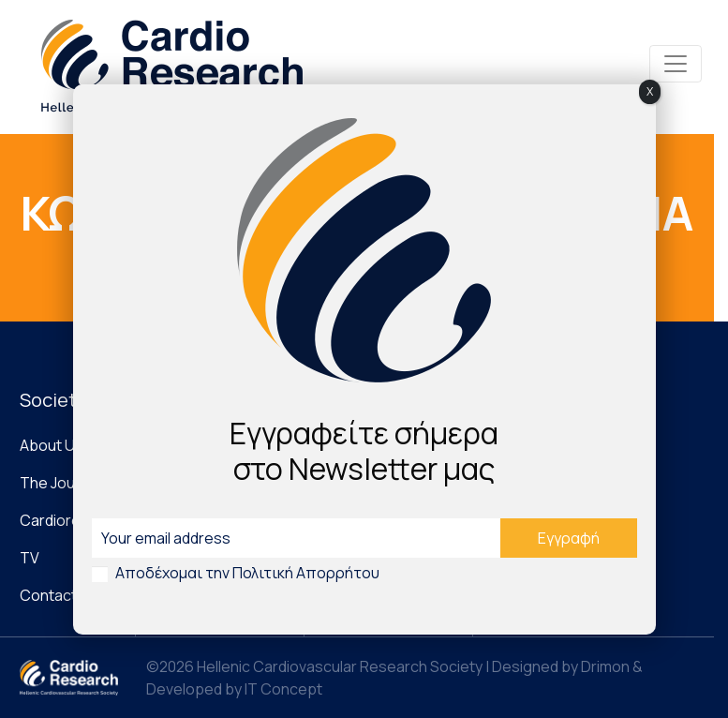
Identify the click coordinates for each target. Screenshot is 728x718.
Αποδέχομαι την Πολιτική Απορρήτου (247, 573)
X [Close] (650, 91)
